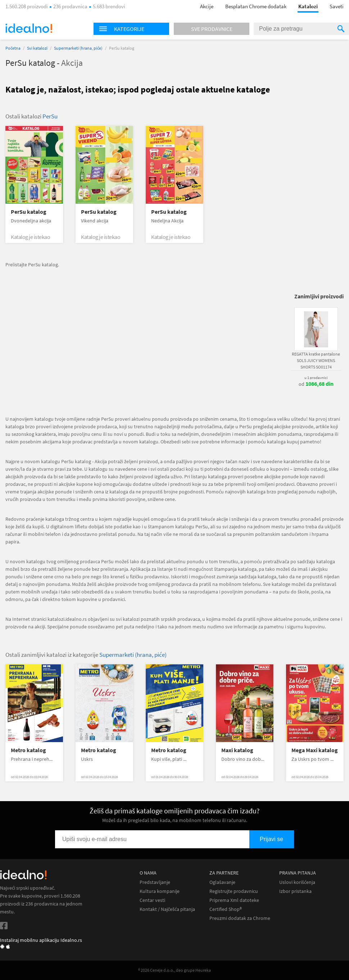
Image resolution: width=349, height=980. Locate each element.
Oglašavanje (222, 882)
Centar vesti (152, 900)
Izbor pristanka (295, 891)
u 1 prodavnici (316, 378)
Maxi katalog (237, 750)
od (316, 384)
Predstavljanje (155, 882)
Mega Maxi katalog (315, 750)
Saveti (337, 6)
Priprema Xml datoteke (234, 900)
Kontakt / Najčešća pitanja (167, 909)
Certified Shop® (226, 909)
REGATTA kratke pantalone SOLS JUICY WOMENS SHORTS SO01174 (316, 360)
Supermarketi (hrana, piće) (78, 48)
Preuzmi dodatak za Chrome (240, 918)
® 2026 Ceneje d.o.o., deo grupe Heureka (174, 970)
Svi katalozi (37, 48)
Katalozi (308, 6)
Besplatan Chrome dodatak (256, 6)
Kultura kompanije (160, 891)
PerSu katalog (29, 212)
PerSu (50, 116)
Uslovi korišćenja (297, 882)
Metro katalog (28, 750)
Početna (13, 48)
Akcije (207, 6)
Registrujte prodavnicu (234, 891)
